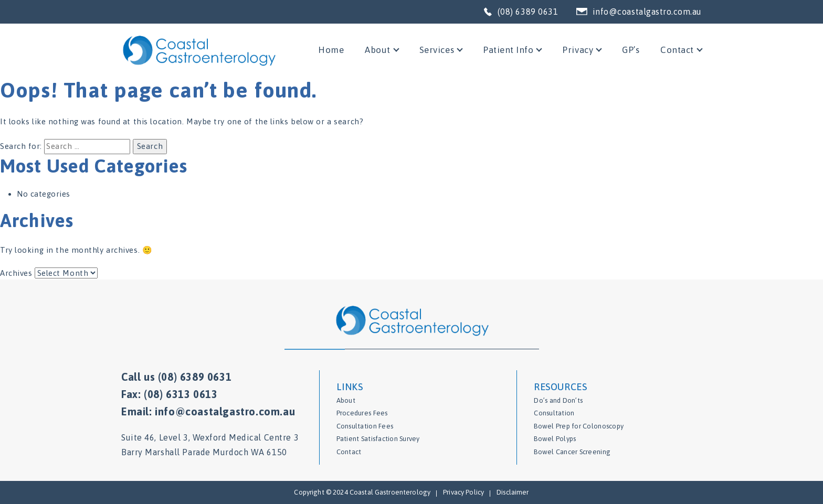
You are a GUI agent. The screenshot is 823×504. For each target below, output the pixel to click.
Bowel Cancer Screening (572, 452)
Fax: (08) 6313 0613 (169, 394)
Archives (16, 273)
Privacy (578, 50)
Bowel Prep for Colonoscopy (579, 426)
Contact (677, 50)
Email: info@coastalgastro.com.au (208, 411)
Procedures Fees (362, 413)
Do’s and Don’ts (558, 400)
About (378, 50)
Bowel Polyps (555, 439)
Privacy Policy (463, 492)
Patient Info (508, 50)
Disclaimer (513, 492)
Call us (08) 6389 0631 (176, 377)
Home (331, 50)
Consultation (554, 413)
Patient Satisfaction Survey (378, 439)
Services (437, 50)
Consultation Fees (365, 426)
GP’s (631, 50)
